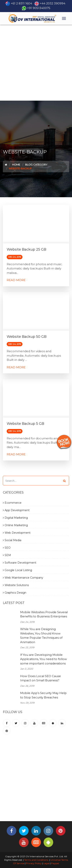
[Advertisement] (36, 63)
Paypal (55, 863)
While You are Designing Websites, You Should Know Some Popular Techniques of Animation (41, 636)
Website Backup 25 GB (26, 249)
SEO (7, 548)
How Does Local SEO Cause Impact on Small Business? (41, 678)
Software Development (20, 563)
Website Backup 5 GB (25, 424)
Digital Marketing (15, 518)
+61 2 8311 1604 (21, 3)
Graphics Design (15, 593)
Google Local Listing (17, 570)
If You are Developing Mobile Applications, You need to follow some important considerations (43, 659)
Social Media (12, 540)
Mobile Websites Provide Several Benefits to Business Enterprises (44, 614)
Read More (16, 280)
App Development (16, 510)
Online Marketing (15, 525)
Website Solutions (16, 585)
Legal (46, 863)
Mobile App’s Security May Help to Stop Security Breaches (43, 695)
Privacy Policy (34, 863)
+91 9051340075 (39, 8)
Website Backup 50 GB (27, 337)
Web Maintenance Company (23, 578)
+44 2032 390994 (53, 3)
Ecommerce (12, 503)
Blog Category (36, 165)
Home (16, 165)
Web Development (17, 533)
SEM (7, 555)
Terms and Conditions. (36, 860)
